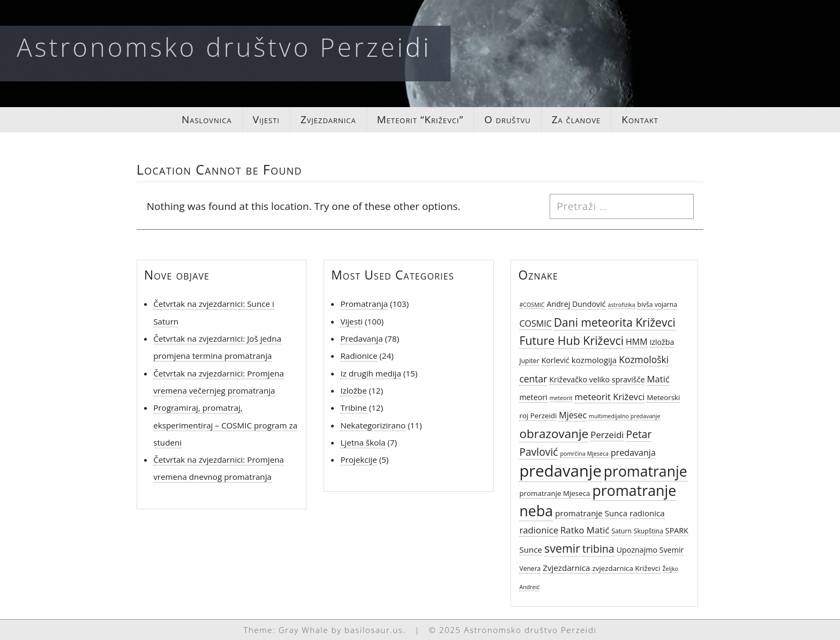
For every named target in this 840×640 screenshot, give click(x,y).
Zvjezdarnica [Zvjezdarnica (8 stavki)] (566, 568)
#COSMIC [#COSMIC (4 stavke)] (532, 305)
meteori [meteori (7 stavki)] (533, 397)
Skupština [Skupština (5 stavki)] (648, 531)
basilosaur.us (374, 630)
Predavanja (361, 338)
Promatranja (364, 304)
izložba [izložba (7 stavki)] (662, 342)
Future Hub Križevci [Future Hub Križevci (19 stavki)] (571, 340)
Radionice (359, 356)
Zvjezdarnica (328, 119)
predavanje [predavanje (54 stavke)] (560, 471)
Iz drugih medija (370, 373)
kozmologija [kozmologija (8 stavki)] (594, 360)
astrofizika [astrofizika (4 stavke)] (622, 305)
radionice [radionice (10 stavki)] (539, 530)
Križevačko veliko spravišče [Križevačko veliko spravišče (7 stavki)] (597, 379)
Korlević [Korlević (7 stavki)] (556, 360)
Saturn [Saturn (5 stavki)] (621, 531)
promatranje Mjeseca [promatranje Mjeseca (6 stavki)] (554, 493)
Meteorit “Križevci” (420, 119)
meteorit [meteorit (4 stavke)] (561, 398)
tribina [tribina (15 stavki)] (598, 549)
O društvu (508, 119)
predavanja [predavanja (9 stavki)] (633, 453)
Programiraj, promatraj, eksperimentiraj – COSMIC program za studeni (225, 425)
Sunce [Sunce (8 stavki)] (531, 549)
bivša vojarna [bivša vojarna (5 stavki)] (657, 304)
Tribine (353, 408)
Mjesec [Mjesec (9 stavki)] (573, 415)
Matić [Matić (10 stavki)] (658, 379)
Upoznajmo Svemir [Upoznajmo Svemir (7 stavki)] (650, 550)
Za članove (576, 119)
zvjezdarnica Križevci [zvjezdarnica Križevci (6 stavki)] (627, 568)
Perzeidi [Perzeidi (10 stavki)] (607, 435)
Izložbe (353, 390)
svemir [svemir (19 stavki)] (562, 548)
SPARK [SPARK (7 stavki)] (677, 530)
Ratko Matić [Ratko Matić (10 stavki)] (585, 530)
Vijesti (266, 119)
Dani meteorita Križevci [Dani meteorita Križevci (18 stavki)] (615, 322)
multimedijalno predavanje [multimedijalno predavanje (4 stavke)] (624, 416)
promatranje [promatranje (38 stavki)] (646, 471)
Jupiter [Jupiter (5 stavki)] (529, 361)
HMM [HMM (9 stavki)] (637, 342)
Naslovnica (207, 119)
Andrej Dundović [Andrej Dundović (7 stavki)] (576, 304)
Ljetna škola (363, 442)
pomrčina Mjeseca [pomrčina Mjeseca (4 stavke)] (584, 454)
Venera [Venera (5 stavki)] (530, 569)
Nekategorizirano (373, 425)
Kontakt (640, 119)
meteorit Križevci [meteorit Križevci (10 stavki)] (610, 397)
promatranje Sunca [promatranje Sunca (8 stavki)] (591, 513)
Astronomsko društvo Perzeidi (224, 47)
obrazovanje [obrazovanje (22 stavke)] (554, 434)
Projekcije (358, 460)
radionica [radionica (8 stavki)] (647, 513)
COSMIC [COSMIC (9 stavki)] (535, 323)
